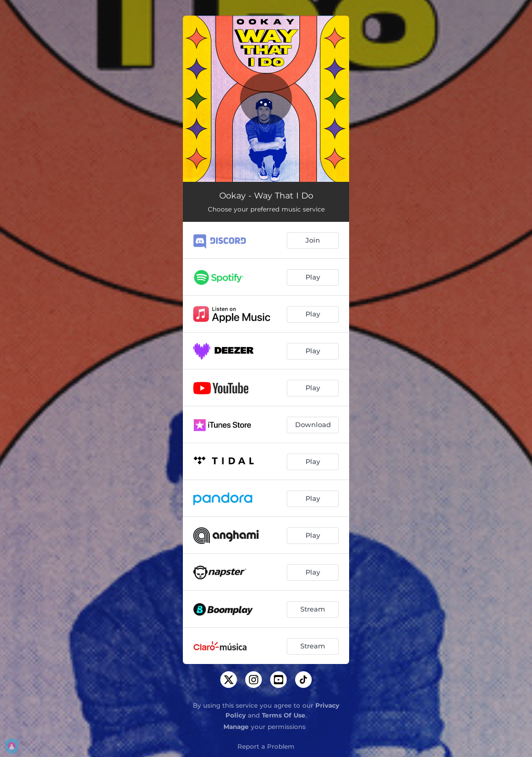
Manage (236, 727)
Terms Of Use (284, 715)
